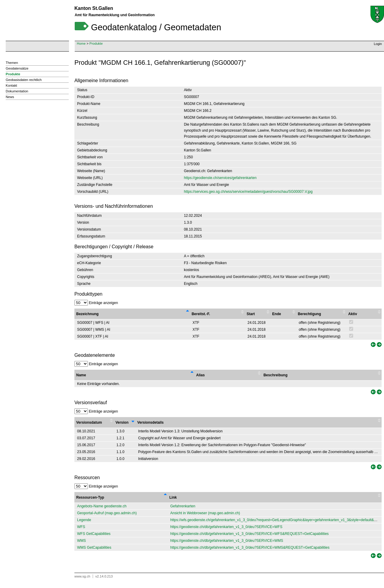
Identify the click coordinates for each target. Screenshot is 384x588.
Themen (12, 63)
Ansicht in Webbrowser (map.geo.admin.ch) (205, 513)
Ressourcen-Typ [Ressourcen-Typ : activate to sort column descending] (90, 497)
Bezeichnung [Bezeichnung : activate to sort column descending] (87, 314)
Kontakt (11, 85)
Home (81, 43)
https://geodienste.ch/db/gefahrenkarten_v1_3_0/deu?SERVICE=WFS (226, 527)
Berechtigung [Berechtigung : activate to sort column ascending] (309, 314)
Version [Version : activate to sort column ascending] (122, 422)
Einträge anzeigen (96, 303)
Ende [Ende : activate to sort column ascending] (276, 314)
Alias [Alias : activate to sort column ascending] (201, 375)
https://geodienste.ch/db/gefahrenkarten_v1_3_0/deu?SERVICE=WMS (227, 541)
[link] (373, 345)
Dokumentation (17, 91)
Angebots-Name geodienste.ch (102, 506)
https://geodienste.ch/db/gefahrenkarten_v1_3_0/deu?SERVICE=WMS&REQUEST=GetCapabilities (250, 548)
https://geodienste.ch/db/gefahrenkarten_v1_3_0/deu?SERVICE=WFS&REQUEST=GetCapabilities (250, 534)
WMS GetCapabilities (94, 548)
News (10, 97)
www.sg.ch (82, 576)
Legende (84, 520)
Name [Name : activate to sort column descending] (81, 375)
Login (378, 44)
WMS (81, 541)
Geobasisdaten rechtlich (24, 80)
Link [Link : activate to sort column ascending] (173, 497)
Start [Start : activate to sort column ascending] (251, 314)
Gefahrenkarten (183, 506)
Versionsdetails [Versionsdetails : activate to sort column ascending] (150, 422)
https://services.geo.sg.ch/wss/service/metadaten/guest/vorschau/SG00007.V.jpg (248, 192)
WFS (81, 527)
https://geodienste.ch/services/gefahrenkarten (220, 178)
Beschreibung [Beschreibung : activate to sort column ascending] (275, 375)
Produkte (96, 43)
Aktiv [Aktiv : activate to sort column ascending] (353, 314)
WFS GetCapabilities (94, 534)
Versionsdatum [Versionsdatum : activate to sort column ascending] (89, 422)
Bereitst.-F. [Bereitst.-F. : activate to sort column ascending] (201, 314)
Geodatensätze (17, 68)
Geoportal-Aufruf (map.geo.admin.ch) (107, 513)
